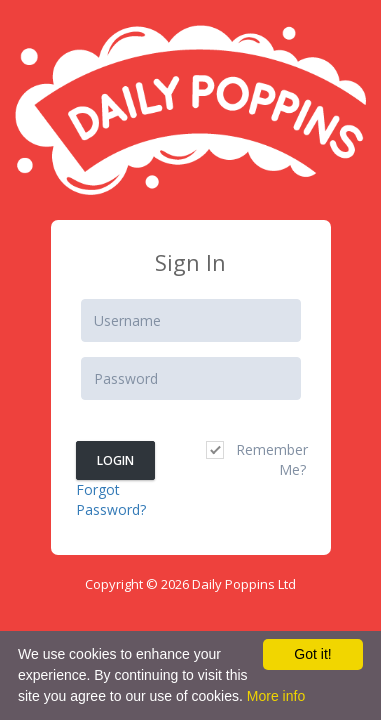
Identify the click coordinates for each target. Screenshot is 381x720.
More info (276, 696)
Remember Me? (256, 459)
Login (115, 460)
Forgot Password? (111, 499)
